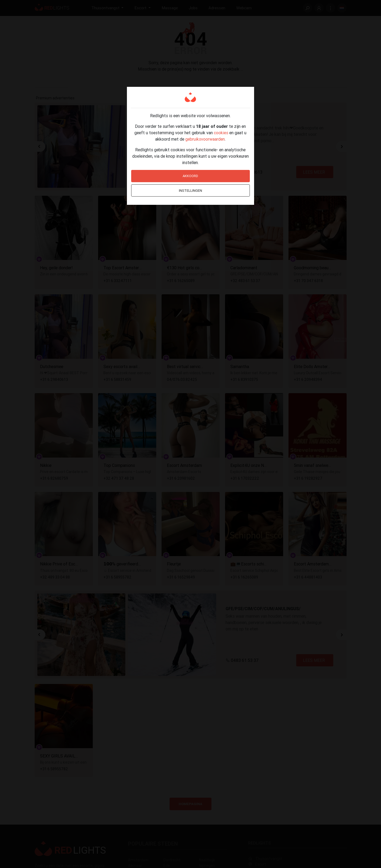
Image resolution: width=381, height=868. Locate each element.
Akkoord (190, 176)
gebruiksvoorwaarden (205, 139)
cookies (221, 133)
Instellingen (190, 191)
